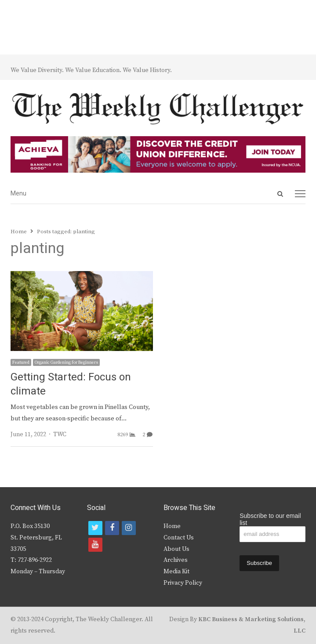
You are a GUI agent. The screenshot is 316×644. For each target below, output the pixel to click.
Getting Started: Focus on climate (71, 384)
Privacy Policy (183, 583)
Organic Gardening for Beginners (66, 362)
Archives (176, 560)
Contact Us (179, 538)
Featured (21, 362)
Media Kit (176, 572)
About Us (176, 549)
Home (172, 526)
